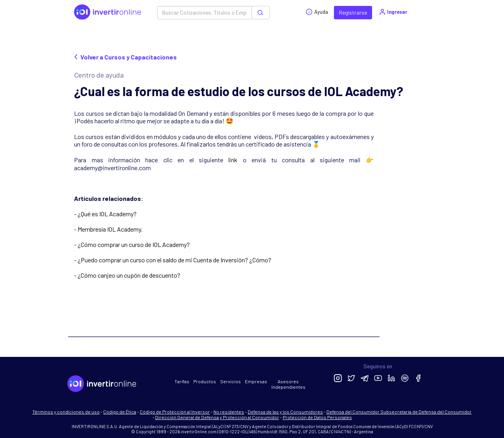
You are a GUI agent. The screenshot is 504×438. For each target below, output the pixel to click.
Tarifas (182, 381)
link (233, 160)
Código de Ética (120, 412)
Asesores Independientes (288, 384)
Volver (125, 57)
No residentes (229, 412)
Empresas (256, 381)
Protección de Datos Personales (317, 417)
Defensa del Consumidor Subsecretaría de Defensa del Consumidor (399, 412)
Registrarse (353, 12)
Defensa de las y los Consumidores (285, 412)
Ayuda (317, 12)
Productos (205, 381)
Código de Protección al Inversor (175, 412)
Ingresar (393, 12)
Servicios (231, 381)
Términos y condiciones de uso (66, 412)
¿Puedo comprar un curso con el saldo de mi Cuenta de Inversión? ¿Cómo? (174, 260)
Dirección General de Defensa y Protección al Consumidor (217, 417)
